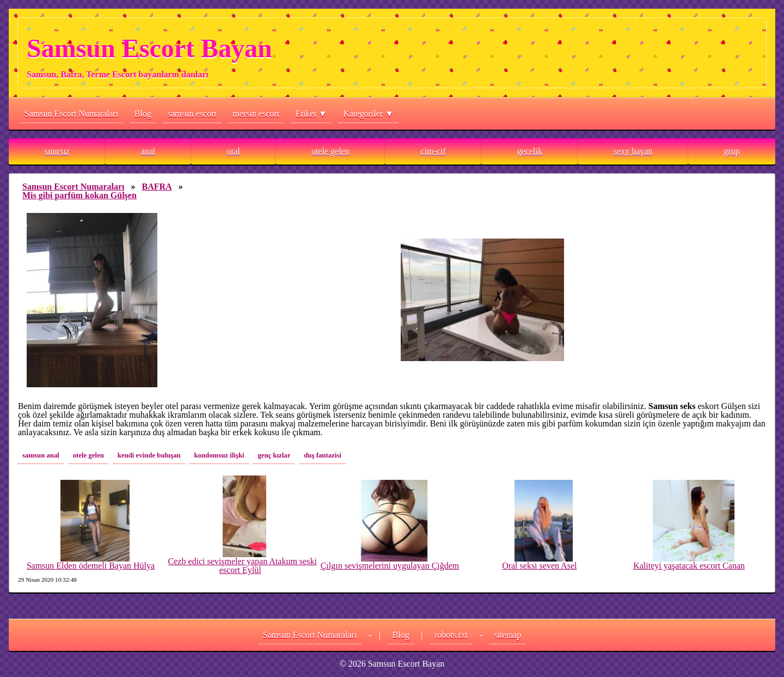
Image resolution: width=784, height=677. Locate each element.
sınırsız (57, 151)
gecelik (530, 151)
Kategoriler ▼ (368, 114)
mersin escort (256, 114)
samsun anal (41, 455)
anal (148, 151)
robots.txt (451, 635)
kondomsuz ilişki (219, 455)
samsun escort (192, 114)
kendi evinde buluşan (149, 455)
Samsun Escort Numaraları (71, 114)
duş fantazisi (323, 455)
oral (233, 151)
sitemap (507, 635)
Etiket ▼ (311, 114)
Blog (143, 114)
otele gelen (330, 151)
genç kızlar (274, 455)
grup (731, 151)
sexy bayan (633, 151)
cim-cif (433, 151)
